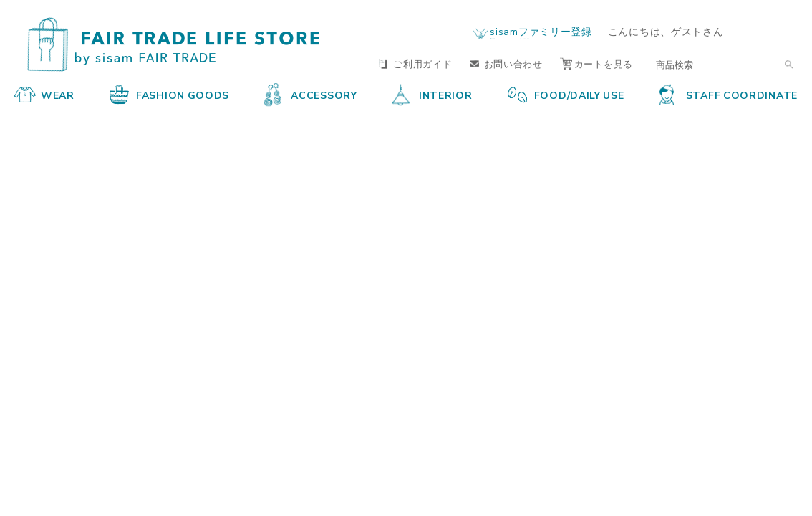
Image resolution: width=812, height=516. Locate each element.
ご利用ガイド (415, 63)
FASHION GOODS (169, 95)
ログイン (770, 31)
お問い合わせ (506, 63)
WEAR (44, 95)
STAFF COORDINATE (729, 95)
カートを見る (596, 63)
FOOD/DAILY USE (566, 95)
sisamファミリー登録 (541, 31)
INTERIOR (432, 95)
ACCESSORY (310, 95)
